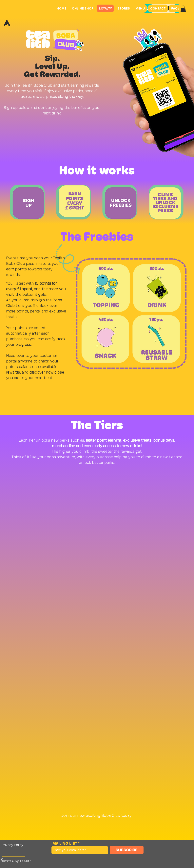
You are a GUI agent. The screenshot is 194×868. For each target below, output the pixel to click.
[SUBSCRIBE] (127, 850)
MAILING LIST (65, 843)
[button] (183, 9)
